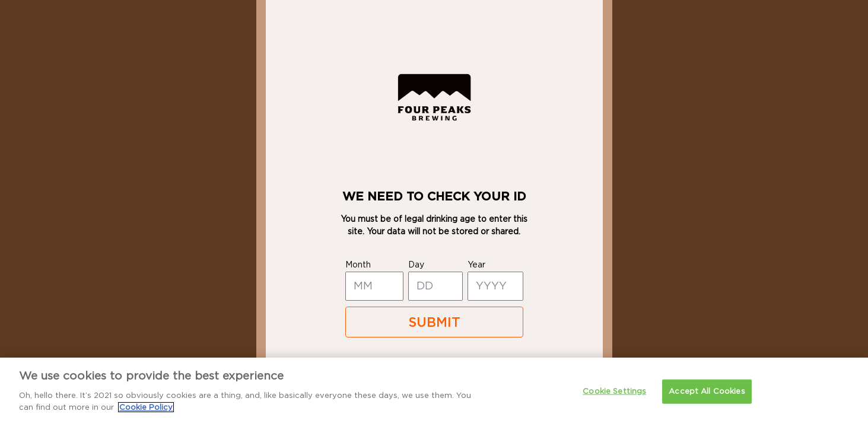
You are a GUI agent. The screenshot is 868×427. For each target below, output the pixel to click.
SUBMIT (434, 323)
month (358, 265)
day (416, 265)
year (476, 265)
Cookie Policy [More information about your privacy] (146, 420)
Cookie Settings (614, 404)
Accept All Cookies (707, 404)
